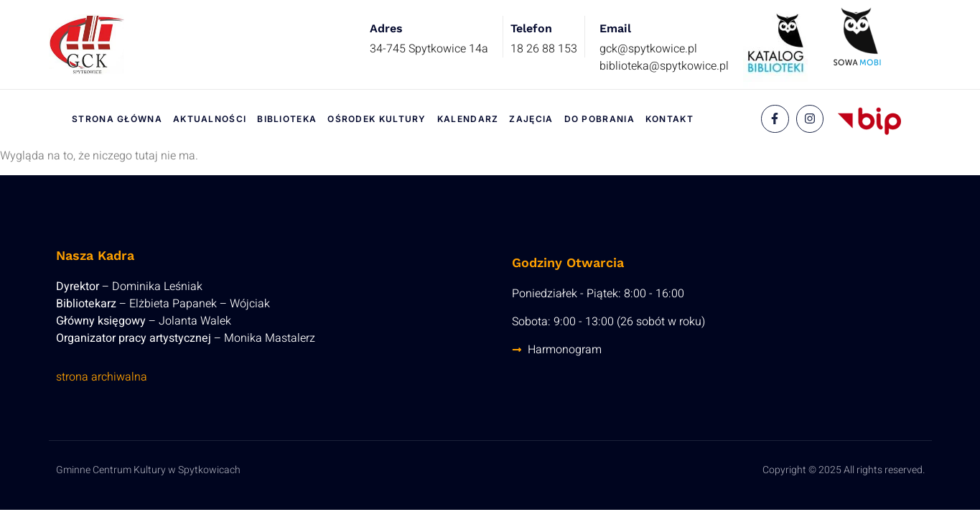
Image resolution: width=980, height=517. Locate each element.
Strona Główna (117, 119)
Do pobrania (599, 119)
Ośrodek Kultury (377, 119)
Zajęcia (531, 119)
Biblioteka (287, 119)
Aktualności (210, 119)
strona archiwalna (102, 377)
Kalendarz (468, 119)
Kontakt (669, 119)
